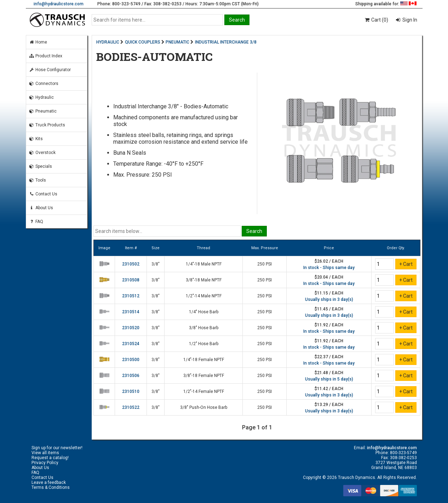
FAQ (36, 222)
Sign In (409, 20)
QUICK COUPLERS (143, 42)
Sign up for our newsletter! (57, 448)
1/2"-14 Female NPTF (204, 391)
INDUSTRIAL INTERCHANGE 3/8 (226, 42)
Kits (36, 139)
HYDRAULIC (108, 42)
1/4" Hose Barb (204, 312)
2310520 (131, 328)
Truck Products (47, 125)
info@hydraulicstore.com (59, 4)
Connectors (44, 84)
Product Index (46, 56)
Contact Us (43, 194)
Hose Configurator (50, 70)
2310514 (131, 312)
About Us (41, 208)
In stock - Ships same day (329, 268)
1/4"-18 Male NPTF (204, 264)
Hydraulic (41, 97)
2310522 (131, 407)
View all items (45, 453)
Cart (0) (376, 20)
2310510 (131, 391)
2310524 (131, 344)
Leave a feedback (49, 482)
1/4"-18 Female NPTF (204, 360)
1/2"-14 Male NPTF (204, 296)
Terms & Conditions (51, 487)
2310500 (131, 360)
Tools (38, 180)
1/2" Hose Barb (204, 344)
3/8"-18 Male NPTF (204, 280)
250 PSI (265, 264)
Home (38, 42)
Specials (41, 166)
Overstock (42, 153)
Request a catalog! (50, 458)
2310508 (131, 280)
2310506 (131, 376)
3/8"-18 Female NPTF (204, 376)
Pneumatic (43, 111)
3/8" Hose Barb (204, 328)
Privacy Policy (45, 463)
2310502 (131, 264)
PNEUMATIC (177, 42)
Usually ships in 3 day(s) (329, 299)
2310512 (131, 296)
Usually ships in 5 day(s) (329, 379)
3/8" (156, 264)
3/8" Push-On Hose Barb (204, 407)
